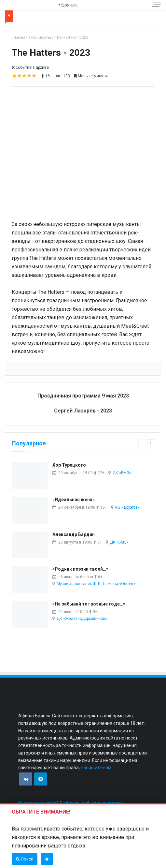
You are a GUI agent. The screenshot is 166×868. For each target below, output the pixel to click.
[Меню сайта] (158, 5)
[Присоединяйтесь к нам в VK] (26, 779)
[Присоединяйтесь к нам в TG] (41, 779)
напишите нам (96, 768)
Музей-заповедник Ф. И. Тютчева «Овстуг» (96, 584)
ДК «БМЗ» (122, 473)
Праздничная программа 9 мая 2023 (83, 396)
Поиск (25, 859)
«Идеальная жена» (74, 500)
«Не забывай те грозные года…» (89, 604)
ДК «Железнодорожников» (82, 619)
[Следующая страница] (151, 443)
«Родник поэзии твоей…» (80, 569)
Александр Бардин (74, 534)
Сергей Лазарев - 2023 (83, 411)
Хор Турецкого (69, 465)
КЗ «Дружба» (127, 507)
